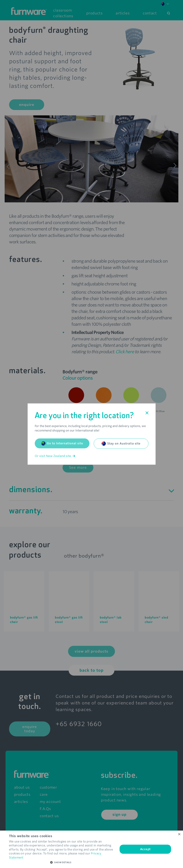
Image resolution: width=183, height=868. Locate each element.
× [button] (179, 834)
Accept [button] (145, 849)
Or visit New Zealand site (55, 456)
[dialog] (91, 849)
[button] (62, 862)
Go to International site (62, 443)
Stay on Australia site (121, 444)
